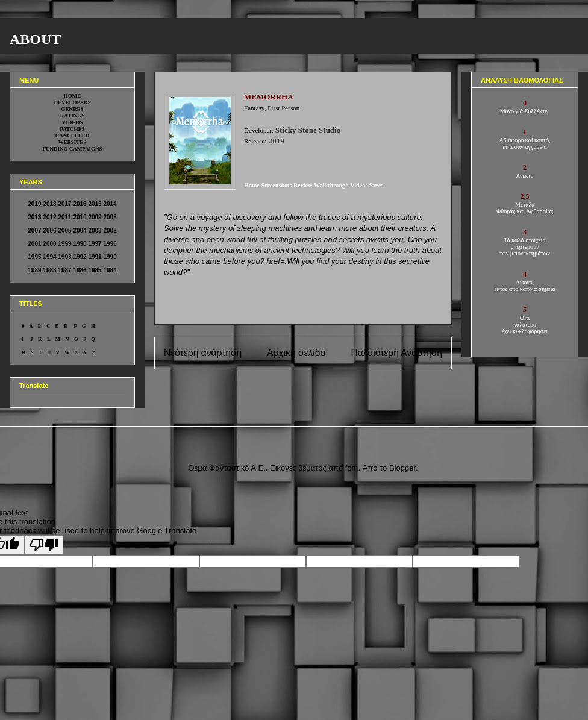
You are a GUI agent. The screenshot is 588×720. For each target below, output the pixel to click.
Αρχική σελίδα (296, 353)
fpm (352, 468)
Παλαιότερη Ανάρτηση (396, 353)
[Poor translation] (44, 545)
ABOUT (35, 39)
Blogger (402, 468)
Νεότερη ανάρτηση (203, 353)
